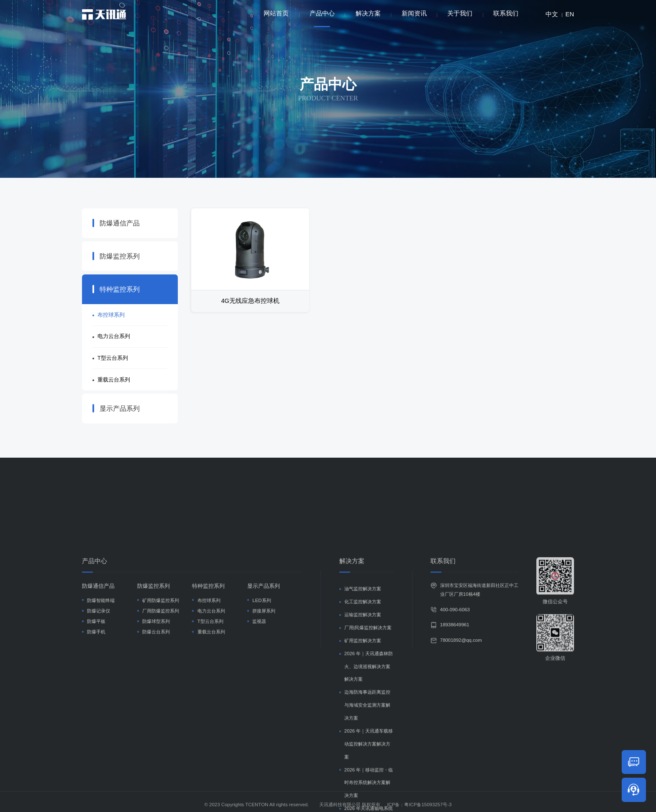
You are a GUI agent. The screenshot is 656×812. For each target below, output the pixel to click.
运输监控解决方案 (363, 711)
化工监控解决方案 (363, 698)
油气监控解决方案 (363, 685)
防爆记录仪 (99, 707)
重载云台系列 (114, 380)
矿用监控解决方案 (363, 736)
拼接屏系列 (264, 707)
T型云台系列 (113, 358)
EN (570, 14)
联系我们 (506, 13)
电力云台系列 (114, 336)
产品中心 (322, 19)
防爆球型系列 (156, 717)
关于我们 (460, 13)
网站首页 (276, 13)
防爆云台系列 (156, 728)
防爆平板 (96, 717)
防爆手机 (96, 728)
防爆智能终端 (101, 696)
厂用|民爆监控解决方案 (368, 723)
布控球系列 (111, 315)
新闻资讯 (414, 13)
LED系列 (261, 696)
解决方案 (368, 13)
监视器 (259, 717)
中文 (552, 14)
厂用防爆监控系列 (161, 707)
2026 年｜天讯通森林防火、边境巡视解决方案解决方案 (369, 762)
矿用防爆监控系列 (161, 696)
